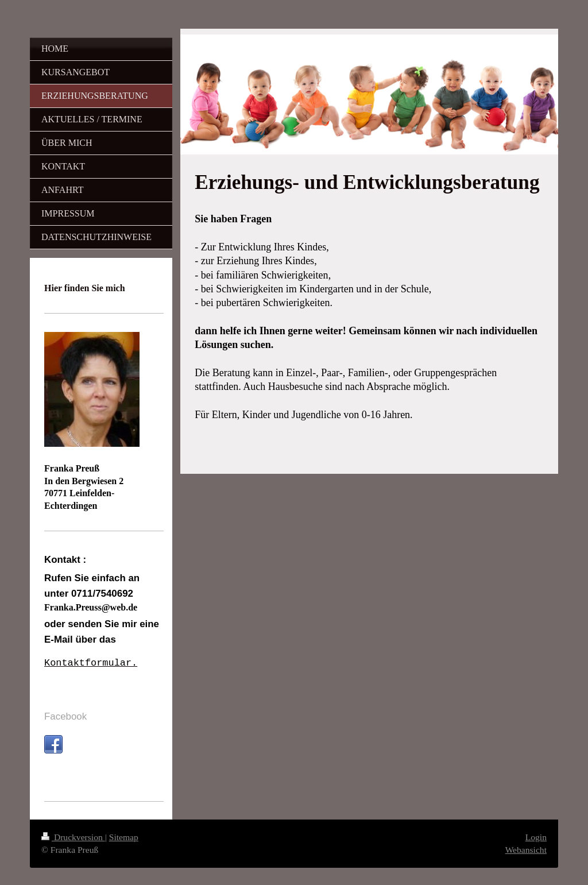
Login (536, 837)
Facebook (65, 716)
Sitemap (124, 837)
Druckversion (73, 837)
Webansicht (526, 850)
